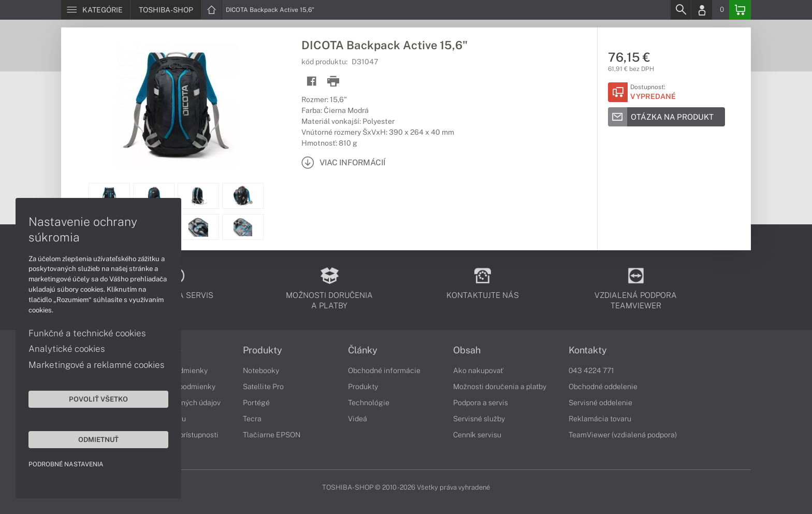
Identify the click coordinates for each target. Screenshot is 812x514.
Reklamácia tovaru (600, 419)
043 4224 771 (591, 370)
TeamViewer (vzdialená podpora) (623, 435)
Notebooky (261, 370)
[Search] (680, 10)
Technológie (369, 403)
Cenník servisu (477, 435)
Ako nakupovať (478, 370)
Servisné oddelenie (600, 403)
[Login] (702, 10)
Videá (358, 419)
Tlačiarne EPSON (272, 435)
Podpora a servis (481, 403)
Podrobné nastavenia (66, 464)
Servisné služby (479, 419)
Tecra (252, 419)
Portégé (256, 403)
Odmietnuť (98, 439)
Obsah (467, 350)
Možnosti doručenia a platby (500, 387)
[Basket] (740, 10)
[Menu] (96, 10)
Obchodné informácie (384, 370)
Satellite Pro (263, 387)
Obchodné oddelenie (603, 387)
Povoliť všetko (98, 399)
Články (363, 350)
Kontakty (588, 350)
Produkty (263, 350)
